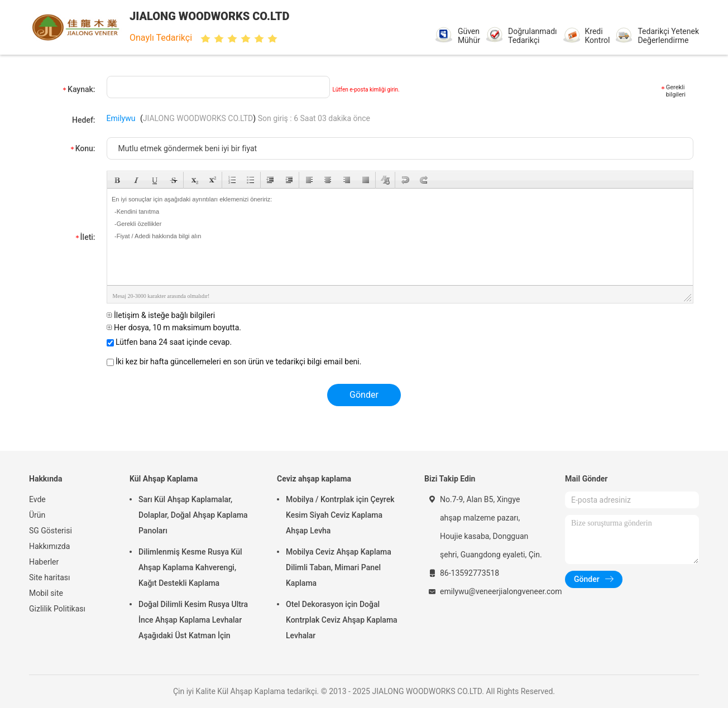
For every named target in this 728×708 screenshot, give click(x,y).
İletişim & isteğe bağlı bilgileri (161, 315)
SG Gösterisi (51, 531)
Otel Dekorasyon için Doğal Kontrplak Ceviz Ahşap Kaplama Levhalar (342, 620)
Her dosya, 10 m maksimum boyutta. (174, 327)
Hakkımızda (49, 546)
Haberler (44, 562)
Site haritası (50, 577)
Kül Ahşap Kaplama (164, 479)
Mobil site (46, 593)
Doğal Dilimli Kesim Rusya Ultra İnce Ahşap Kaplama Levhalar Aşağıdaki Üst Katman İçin (193, 620)
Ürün (37, 515)
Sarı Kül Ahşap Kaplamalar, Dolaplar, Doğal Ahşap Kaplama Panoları (193, 515)
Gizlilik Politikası (57, 609)
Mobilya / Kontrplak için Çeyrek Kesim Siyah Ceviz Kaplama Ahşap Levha (340, 515)
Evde (37, 499)
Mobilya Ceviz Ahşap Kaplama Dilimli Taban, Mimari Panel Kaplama (339, 567)
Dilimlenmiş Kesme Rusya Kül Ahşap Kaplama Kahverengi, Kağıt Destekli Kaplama (190, 567)
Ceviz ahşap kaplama (314, 479)
